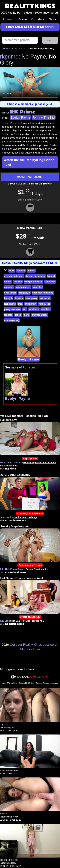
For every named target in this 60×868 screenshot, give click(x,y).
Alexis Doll (6, 517)
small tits (46, 309)
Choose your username (30, 513)
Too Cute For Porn (9, 860)
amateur (21, 271)
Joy (2, 724)
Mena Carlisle (13, 463)
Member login (30, 649)
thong (27, 315)
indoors (19, 298)
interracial (45, 298)
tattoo (18, 315)
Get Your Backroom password (47, 683)
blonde (8, 282)
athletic (31, 271)
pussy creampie (12, 309)
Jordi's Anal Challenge (15, 475)
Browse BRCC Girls (27, 683)
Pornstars (38, 19)
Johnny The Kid (44, 117)
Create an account (30, 617)
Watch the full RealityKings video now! (29, 162)
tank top (8, 315)
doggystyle (24, 293)
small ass (34, 309)
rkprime (9, 57)
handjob (8, 298)
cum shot (38, 287)
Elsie (3, 463)
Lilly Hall (5, 569)
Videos (22, 19)
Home (8, 19)
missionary (31, 304)
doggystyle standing (43, 293)
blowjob (18, 282)
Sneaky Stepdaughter (15, 526)
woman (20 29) (12, 320)
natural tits (44, 304)
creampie (9, 287)
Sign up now (30, 458)
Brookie (4, 814)
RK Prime (20, 49)
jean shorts (10, 304)
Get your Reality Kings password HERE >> (30, 263)
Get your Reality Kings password (33, 644)
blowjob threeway (33, 282)
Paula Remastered (9, 771)
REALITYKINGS (30, 6)
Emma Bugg (17, 569)
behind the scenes (36, 276)
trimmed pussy (40, 315)
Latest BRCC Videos (9, 683)
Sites (53, 19)
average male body (14, 276)
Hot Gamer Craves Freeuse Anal (22, 578)
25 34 (12, 271)
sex (25, 309)
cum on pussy (23, 287)
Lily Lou (4, 621)
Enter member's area (30, 565)
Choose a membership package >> (30, 104)
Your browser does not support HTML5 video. (30, 84)
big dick (51, 276)
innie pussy (31, 298)
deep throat (10, 293)
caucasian (50, 282)
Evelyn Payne (20, 117)
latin (20, 304)
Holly (13, 863)
